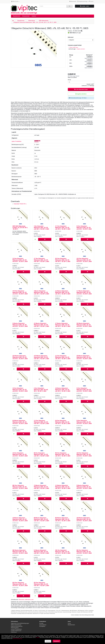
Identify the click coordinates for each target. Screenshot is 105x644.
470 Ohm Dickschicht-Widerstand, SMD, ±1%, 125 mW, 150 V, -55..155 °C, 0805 (20, 292)
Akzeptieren (56, 641)
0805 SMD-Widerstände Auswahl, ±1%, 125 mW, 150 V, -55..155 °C (20, 228)
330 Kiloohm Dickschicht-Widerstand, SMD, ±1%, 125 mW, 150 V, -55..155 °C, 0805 (84, 519)
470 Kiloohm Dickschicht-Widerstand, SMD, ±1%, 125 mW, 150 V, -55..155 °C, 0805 (41, 357)
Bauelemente (17, 16)
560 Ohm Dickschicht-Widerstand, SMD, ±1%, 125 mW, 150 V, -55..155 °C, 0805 (84, 552)
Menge (69, 80)
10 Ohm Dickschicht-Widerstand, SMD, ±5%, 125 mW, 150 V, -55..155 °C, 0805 (84, 390)
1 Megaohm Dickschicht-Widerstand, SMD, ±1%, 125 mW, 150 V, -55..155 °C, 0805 (35, 22)
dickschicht (21, 600)
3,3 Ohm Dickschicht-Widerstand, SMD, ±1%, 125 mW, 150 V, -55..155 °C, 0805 (41, 422)
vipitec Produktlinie (16, 141)
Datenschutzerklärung (17, 626)
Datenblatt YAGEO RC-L (20, 204)
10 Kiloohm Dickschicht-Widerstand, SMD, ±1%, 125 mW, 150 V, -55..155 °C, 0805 (20, 325)
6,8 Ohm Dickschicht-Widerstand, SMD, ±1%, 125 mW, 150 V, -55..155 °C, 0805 (63, 422)
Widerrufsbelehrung (16, 625)
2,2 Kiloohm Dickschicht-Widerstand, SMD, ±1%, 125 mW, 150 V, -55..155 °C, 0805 (63, 292)
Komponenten (26, 16)
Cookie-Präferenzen (16, 631)
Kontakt (41, 623)
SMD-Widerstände (44, 21)
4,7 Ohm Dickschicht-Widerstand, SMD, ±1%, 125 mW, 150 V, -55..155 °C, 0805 (63, 228)
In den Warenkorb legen (81, 89)
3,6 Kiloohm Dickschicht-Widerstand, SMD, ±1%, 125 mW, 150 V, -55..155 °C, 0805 (63, 390)
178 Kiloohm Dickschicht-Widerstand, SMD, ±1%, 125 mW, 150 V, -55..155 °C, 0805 (84, 357)
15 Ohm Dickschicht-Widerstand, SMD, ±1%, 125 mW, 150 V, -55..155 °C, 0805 (84, 422)
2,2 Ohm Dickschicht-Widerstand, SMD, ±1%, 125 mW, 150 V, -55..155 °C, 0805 (63, 357)
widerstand (28, 600)
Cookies (38, 637)
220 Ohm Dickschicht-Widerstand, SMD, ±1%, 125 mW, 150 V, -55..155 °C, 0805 (84, 260)
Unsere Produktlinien (16, 629)
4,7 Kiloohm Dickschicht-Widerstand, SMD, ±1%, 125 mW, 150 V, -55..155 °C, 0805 (84, 292)
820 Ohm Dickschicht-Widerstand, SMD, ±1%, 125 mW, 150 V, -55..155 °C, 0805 (20, 584)
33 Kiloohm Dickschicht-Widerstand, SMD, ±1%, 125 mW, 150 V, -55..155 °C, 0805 (20, 519)
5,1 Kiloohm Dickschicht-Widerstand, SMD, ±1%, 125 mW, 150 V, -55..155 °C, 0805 (41, 552)
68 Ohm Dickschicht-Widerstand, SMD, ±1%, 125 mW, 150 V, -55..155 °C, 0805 (41, 454)
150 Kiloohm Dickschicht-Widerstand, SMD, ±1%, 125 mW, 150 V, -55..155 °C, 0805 (63, 519)
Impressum (14, 632)
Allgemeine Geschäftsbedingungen (20, 623)
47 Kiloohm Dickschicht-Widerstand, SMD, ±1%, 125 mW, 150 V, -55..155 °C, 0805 (63, 325)
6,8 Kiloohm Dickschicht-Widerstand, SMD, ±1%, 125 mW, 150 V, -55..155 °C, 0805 (20, 422)
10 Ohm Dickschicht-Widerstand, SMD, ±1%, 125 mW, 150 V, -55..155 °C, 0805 (84, 228)
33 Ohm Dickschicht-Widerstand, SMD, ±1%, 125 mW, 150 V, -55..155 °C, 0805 (20, 454)
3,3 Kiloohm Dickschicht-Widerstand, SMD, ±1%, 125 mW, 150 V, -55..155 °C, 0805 (63, 487)
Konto (69, 623)
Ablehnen (48, 641)
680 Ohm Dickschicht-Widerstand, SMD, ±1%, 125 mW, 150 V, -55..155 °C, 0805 (20, 487)
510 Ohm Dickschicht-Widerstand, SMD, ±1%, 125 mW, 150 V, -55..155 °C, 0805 (41, 584)
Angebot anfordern (81, 49)
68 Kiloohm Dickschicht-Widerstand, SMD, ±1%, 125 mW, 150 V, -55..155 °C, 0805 (41, 519)
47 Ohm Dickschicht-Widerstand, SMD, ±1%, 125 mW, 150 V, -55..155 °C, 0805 (41, 260)
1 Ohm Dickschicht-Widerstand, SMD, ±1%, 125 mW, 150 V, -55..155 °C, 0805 (41, 228)
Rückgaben (42, 626)
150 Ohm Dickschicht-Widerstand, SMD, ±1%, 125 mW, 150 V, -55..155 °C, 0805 (63, 454)
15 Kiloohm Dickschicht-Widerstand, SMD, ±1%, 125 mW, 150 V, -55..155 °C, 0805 (84, 487)
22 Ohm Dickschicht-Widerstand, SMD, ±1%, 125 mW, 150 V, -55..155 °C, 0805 (20, 260)
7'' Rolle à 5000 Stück (73, 48)
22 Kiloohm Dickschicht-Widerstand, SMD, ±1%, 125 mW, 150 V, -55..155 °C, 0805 (41, 325)
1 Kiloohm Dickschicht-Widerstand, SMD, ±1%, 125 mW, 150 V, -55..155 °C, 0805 (41, 292)
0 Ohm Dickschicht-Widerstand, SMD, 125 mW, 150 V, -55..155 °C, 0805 (41, 390)
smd (32, 600)
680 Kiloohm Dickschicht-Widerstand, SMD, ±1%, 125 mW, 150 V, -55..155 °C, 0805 (20, 552)
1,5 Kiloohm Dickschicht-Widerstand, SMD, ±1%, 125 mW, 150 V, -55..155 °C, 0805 (41, 487)
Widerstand (71, 37)
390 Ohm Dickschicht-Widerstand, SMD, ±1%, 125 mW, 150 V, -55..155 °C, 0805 (63, 552)
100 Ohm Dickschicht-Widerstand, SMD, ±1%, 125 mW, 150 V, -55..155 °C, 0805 (63, 260)
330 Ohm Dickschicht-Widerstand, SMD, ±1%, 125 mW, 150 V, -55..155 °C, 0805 (84, 454)
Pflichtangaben (15, 628)
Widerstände (32, 21)
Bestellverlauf (71, 625)
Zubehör (34, 16)
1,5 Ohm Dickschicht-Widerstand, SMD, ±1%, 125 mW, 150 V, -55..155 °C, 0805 (20, 390)
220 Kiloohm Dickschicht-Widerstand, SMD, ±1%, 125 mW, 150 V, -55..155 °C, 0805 (20, 357)
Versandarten (43, 625)
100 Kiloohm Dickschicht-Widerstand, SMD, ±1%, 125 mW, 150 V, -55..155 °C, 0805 (84, 325)
